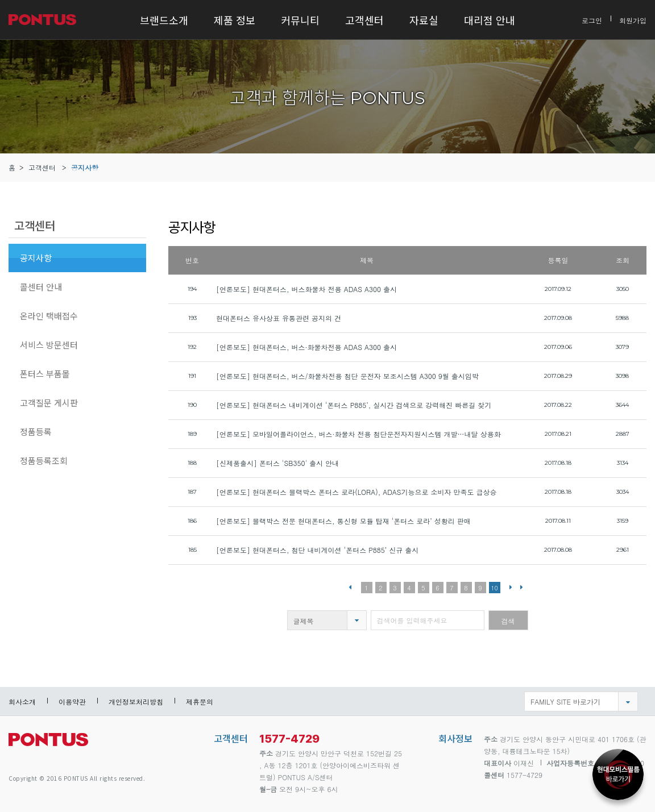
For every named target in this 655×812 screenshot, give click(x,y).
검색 (508, 621)
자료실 (424, 20)
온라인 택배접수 (49, 316)
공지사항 (85, 167)
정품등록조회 (44, 461)
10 (494, 588)
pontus (48, 744)
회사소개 (22, 701)
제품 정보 (235, 20)
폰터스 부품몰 (45, 374)
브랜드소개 (164, 20)
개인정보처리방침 (136, 701)
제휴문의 (200, 701)
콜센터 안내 (41, 287)
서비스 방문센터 (49, 345)
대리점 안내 (490, 20)
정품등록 (36, 432)
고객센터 (364, 20)
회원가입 (633, 20)
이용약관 (72, 701)
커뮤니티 (300, 20)
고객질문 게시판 (49, 403)
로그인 (592, 20)
